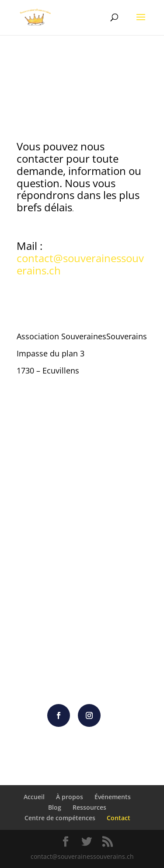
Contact (119, 818)
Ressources (89, 807)
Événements (113, 797)
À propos (70, 797)
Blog (55, 807)
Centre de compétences (60, 818)
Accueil (34, 797)
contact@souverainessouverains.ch (80, 264)
